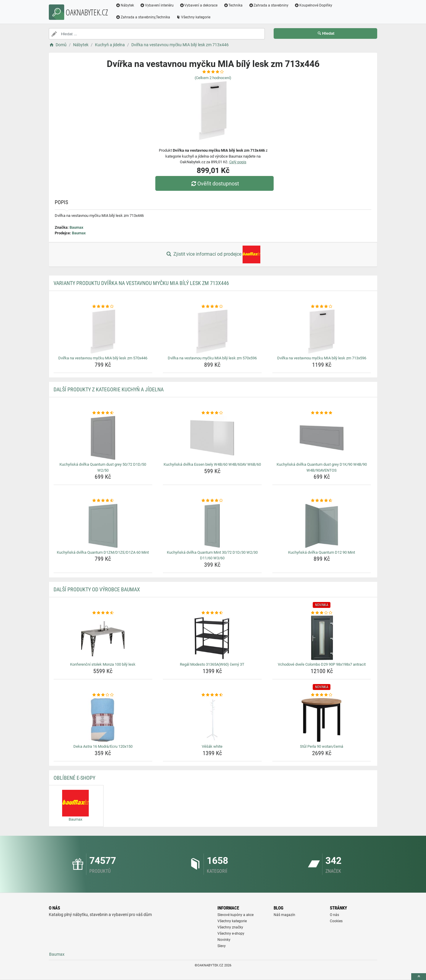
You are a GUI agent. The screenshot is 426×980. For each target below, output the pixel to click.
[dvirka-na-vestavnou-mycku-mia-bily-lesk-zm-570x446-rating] (103, 307)
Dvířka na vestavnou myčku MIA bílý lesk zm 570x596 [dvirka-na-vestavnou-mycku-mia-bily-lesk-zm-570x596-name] (212, 358)
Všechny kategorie (193, 17)
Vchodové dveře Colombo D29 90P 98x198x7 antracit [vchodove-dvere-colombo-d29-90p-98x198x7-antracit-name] (322, 664)
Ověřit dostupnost (214, 184)
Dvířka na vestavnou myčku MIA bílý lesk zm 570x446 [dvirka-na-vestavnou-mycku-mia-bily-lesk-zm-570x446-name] (103, 358)
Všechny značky (230, 927)
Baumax (76, 227)
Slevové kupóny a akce (235, 915)
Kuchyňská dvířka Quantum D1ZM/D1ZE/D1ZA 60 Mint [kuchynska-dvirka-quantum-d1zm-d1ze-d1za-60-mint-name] (103, 552)
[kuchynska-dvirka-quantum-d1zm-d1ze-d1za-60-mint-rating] (103, 501)
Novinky (224, 940)
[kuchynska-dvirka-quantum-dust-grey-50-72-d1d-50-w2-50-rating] (103, 413)
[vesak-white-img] (212, 720)
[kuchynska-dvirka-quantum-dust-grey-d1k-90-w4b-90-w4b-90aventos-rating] (322, 413)
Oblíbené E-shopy (74, 778)
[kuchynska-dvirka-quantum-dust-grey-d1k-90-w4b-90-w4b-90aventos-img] (322, 438)
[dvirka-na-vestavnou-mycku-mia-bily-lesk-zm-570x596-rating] (212, 307)
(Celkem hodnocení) (213, 78)
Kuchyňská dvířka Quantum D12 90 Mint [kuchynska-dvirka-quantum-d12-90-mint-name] (322, 552)
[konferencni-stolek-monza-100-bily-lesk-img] (103, 638)
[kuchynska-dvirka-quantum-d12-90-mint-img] (322, 526)
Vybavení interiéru (157, 5)
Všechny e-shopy (231, 933)
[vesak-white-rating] (212, 695)
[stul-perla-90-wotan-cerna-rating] (322, 695)
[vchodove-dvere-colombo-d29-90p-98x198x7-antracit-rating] (322, 613)
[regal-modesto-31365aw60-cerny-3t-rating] (212, 613)
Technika (233, 5)
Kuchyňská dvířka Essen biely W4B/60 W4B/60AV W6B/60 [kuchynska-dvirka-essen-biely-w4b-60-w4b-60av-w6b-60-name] (212, 464)
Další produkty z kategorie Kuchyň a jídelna (109, 389)
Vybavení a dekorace (199, 5)
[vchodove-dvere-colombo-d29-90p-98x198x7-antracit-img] (322, 638)
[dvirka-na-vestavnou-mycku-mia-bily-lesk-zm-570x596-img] (212, 332)
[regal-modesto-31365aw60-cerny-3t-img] (212, 638)
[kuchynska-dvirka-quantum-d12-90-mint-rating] (322, 501)
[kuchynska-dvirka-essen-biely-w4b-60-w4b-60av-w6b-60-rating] (212, 413)
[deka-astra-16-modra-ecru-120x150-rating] (103, 695)
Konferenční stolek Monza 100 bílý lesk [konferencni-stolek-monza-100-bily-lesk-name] (103, 664)
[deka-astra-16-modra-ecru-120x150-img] (103, 720)
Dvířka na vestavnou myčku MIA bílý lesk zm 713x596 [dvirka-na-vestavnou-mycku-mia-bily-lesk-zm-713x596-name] (322, 358)
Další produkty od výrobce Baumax (97, 589)
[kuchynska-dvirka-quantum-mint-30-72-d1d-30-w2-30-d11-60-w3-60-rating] (212, 501)
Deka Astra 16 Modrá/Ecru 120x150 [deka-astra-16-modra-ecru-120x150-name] (103, 746)
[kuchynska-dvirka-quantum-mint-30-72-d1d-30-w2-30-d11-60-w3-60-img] (212, 526)
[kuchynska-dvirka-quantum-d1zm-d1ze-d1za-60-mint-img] (103, 526)
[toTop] (419, 977)
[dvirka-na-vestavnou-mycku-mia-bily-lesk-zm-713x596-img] (322, 332)
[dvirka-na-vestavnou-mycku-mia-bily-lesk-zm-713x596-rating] (322, 307)
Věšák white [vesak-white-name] (212, 746)
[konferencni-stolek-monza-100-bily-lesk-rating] (103, 613)
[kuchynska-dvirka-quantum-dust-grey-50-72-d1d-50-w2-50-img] (103, 438)
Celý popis (238, 162)
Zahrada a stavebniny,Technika (143, 17)
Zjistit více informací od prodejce (213, 254)
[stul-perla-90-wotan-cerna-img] (322, 720)
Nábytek (125, 5)
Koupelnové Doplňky (313, 5)
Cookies (336, 921)
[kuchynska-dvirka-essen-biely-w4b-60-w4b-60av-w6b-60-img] (212, 438)
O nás (334, 915)
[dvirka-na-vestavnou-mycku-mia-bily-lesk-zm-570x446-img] (103, 332)
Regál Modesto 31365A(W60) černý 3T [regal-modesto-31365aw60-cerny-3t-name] (212, 664)
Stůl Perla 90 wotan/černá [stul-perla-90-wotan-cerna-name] (322, 746)
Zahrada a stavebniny (268, 5)
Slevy (222, 946)
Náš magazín (284, 915)
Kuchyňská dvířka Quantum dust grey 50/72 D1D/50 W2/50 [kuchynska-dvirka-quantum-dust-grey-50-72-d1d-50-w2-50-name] (103, 467)
